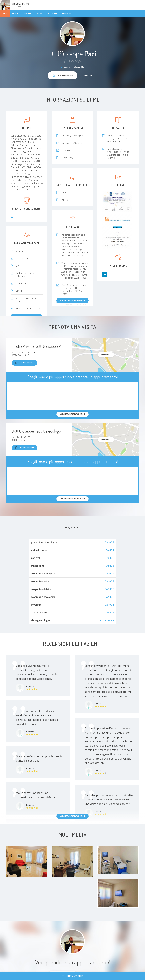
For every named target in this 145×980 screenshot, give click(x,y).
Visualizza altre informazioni (72, 300)
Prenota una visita (73, 976)
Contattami (88, 75)
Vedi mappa (106, 354)
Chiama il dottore (24, 363)
